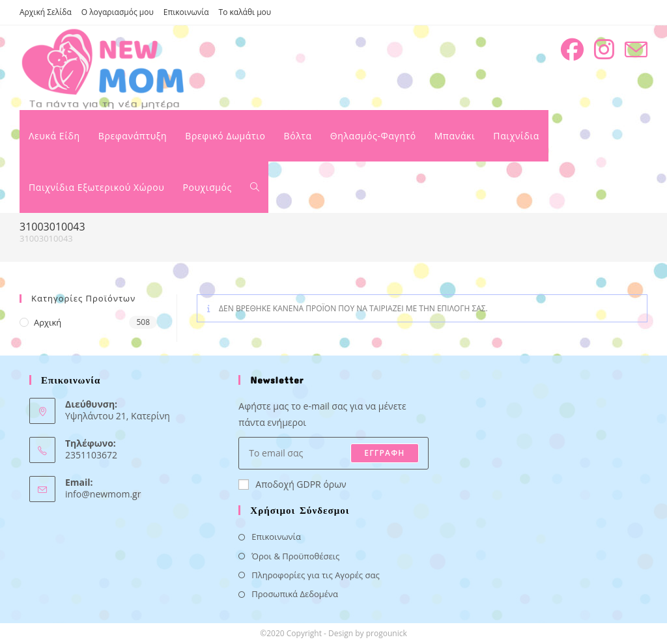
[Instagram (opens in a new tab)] (604, 49)
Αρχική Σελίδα (46, 12)
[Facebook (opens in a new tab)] (572, 49)
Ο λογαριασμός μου (118, 12)
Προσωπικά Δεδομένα (295, 594)
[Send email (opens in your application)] (636, 50)
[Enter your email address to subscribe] (333, 453)
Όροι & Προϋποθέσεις (295, 556)
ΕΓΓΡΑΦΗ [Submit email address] (384, 453)
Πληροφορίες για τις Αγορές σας (315, 575)
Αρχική (48, 322)
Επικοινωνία (186, 12)
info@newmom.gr (103, 494)
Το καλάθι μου (245, 12)
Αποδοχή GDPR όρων (292, 484)
